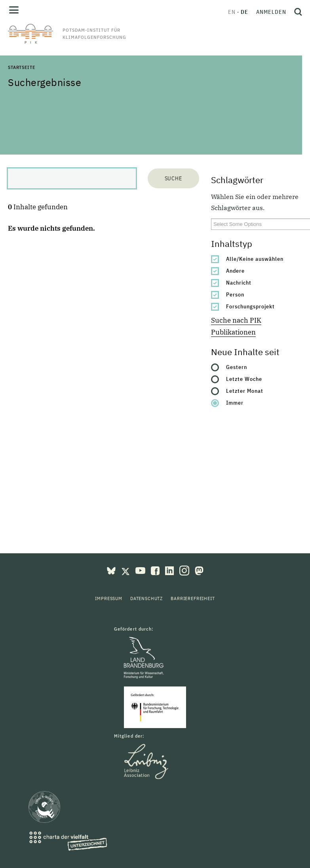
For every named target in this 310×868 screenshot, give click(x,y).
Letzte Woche (244, 379)
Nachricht (239, 283)
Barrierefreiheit (193, 598)
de (244, 12)
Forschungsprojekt (250, 306)
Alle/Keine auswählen (255, 259)
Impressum (109, 598)
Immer (235, 403)
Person (235, 294)
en (232, 12)
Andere (235, 271)
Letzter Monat (245, 391)
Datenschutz (146, 598)
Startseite (21, 67)
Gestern (237, 367)
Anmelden (271, 12)
